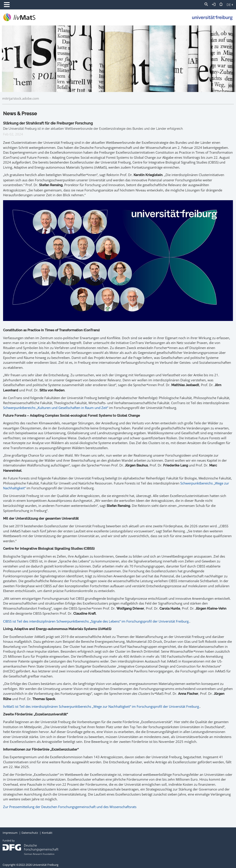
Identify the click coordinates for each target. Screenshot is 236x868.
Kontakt (47, 833)
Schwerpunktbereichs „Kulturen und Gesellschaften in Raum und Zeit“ (56, 408)
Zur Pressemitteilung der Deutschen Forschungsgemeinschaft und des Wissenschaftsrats (70, 807)
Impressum (10, 833)
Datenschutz (30, 833)
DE (230, 5)
